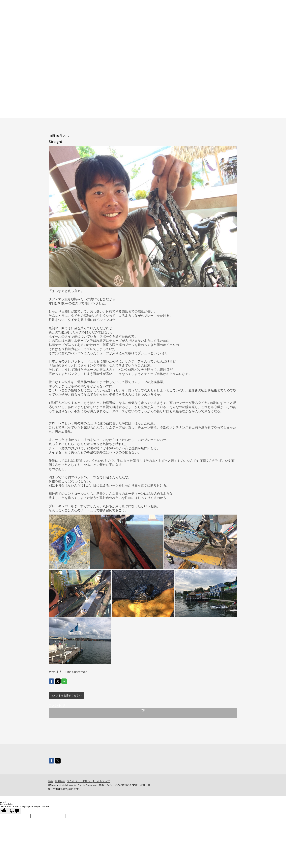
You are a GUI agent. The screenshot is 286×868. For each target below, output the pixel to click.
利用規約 (60, 781)
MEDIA (192, 91)
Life (68, 672)
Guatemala (80, 672)
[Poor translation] (14, 811)
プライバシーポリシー (80, 781)
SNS (175, 91)
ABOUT (94, 91)
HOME (76, 91)
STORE (210, 91)
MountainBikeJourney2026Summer (136, 91)
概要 (50, 781)
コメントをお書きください (66, 695)
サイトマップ (102, 781)
